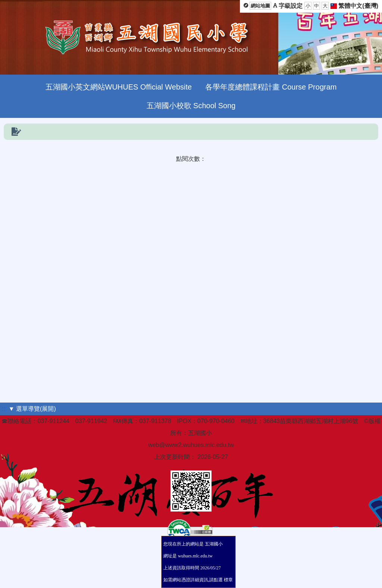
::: (4, 409)
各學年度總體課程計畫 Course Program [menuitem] (271, 87)
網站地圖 (260, 6)
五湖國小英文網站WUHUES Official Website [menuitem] (119, 87)
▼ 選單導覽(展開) (32, 409)
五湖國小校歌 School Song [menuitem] (191, 106)
